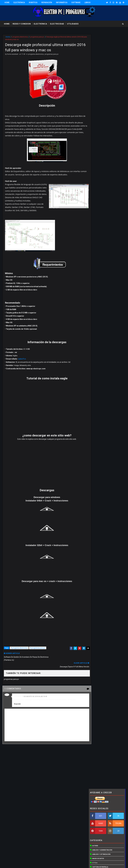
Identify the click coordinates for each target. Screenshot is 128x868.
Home (7, 3)
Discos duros (98, 142)
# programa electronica (19, 652)
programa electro (99, 197)
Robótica (33, 3)
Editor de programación (102, 147)
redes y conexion (22, 24)
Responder (17, 701)
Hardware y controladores (103, 159)
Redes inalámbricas (100, 219)
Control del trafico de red (103, 125)
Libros (87, 3)
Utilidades (96, 227)
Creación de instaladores (102, 134)
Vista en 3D (96, 240)
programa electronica (20, 37)
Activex (95, 91)
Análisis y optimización (101, 100)
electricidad (57, 24)
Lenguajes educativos (101, 172)
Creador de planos (100, 138)
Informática (62, 3)
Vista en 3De (97, 244)
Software (76, 3)
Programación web (100, 210)
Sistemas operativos (100, 223)
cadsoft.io (22, 363)
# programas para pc (38, 652)
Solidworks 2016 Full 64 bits (113, 341)
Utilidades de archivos (101, 231)
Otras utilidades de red (101, 189)
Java (94, 168)
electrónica (40, 24)
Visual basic (97, 248)
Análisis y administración (102, 96)
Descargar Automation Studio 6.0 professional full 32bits (112, 268)
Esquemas (96, 151)
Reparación (47, 3)
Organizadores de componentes (105, 185)
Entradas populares (98, 312)
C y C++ (95, 108)
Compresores (98, 121)
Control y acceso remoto (102, 130)
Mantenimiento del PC (101, 176)
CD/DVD (95, 117)
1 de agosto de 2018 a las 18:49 (35, 694)
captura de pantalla (100, 113)
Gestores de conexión (101, 155)
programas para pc (37, 37)
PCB (94, 193)
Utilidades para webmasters (103, 236)
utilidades (73, 24)
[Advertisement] (45, 765)
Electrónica (19, 3)
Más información (91, 853)
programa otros (99, 206)
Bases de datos (98, 104)
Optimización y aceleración (103, 180)
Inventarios (97, 164)
